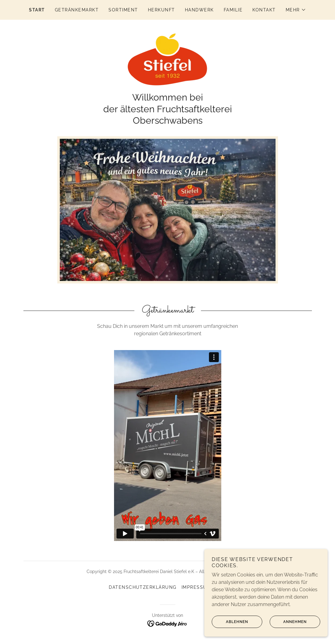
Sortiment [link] (123, 10)
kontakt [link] (264, 10)
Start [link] (37, 10)
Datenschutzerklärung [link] (143, 587)
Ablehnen (230, 622)
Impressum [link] (196, 587)
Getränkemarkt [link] (77, 10)
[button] (296, 10)
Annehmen (288, 622)
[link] (168, 59)
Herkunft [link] (161, 10)
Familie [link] (233, 10)
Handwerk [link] (199, 10)
